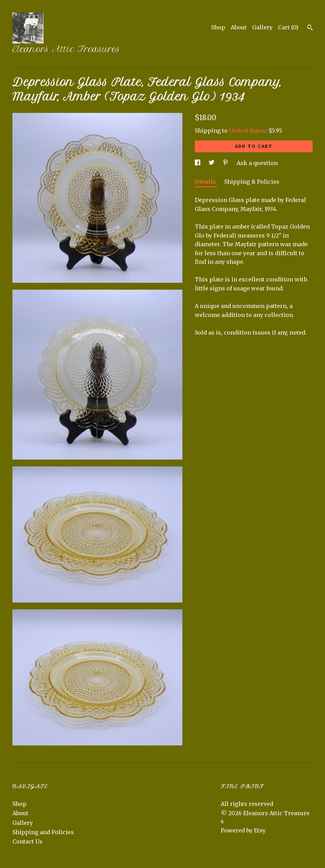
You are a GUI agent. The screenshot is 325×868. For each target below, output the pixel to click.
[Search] (310, 28)
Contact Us (27, 841)
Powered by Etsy (243, 830)
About (239, 27)
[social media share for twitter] (212, 163)
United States (247, 131)
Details (206, 182)
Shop (218, 27)
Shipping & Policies (252, 182)
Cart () (288, 27)
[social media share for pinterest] (226, 163)
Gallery (262, 27)
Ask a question (257, 163)
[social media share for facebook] (198, 163)
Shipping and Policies (43, 832)
